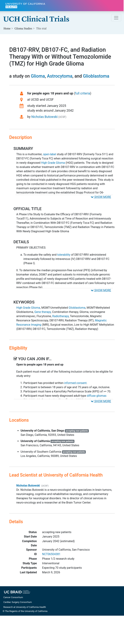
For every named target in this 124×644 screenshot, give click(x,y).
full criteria (83, 93)
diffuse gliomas (97, 396)
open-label (50, 154)
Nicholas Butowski (44, 117)
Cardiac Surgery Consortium (18, 602)
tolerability (64, 255)
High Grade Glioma (53, 163)
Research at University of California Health (25, 607)
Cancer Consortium (13, 597)
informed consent (76, 383)
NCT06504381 (51, 554)
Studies (23, 28)
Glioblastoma (96, 76)
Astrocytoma (60, 76)
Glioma (38, 76)
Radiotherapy (60, 316)
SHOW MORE (101, 197)
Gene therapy (43, 312)
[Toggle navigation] (116, 18)
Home (7, 28)
